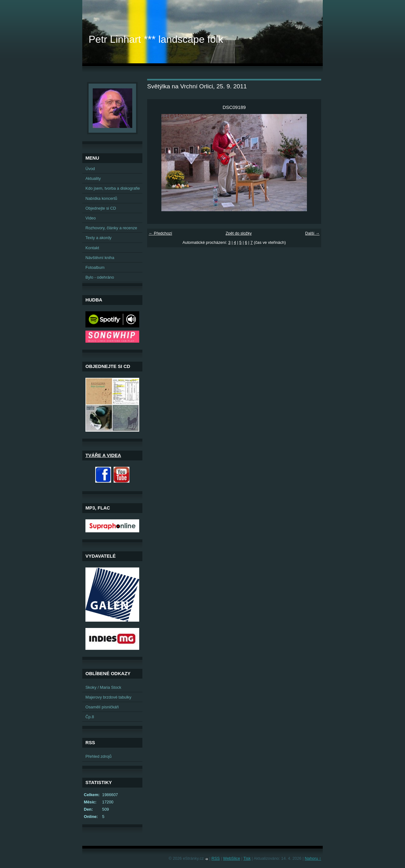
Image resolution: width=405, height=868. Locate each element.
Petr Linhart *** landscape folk (156, 39)
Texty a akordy (99, 238)
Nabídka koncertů (101, 198)
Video (91, 218)
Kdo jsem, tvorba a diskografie (113, 188)
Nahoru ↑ (313, 858)
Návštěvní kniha (100, 258)
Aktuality (93, 178)
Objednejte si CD (101, 208)
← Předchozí (160, 233)
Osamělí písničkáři (102, 707)
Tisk (247, 858)
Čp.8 (90, 717)
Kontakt (92, 248)
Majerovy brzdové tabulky (108, 697)
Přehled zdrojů (99, 756)
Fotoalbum (95, 267)
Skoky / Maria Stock (103, 687)
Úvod (90, 169)
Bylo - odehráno (100, 277)
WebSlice (232, 858)
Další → (312, 233)
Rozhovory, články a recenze (111, 228)
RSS (215, 858)
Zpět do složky (239, 233)
